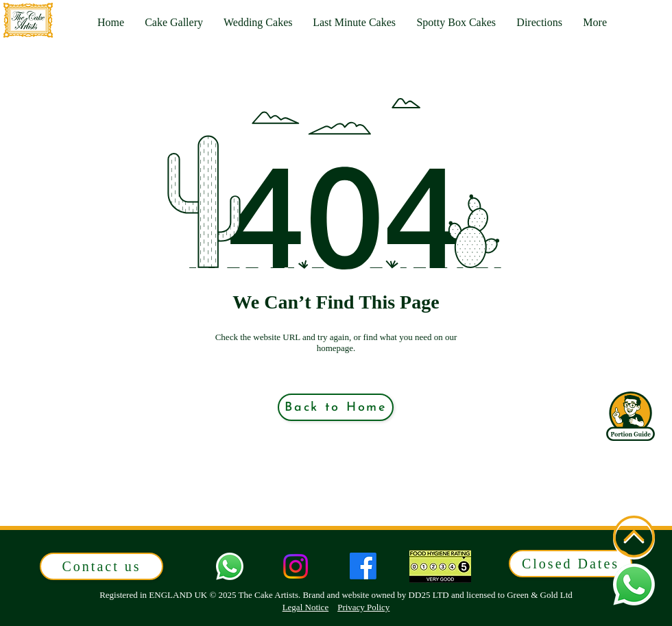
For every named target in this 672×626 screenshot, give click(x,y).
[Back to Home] (336, 407)
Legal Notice (306, 607)
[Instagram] (296, 566)
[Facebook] (363, 566)
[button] (595, 23)
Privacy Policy (363, 607)
